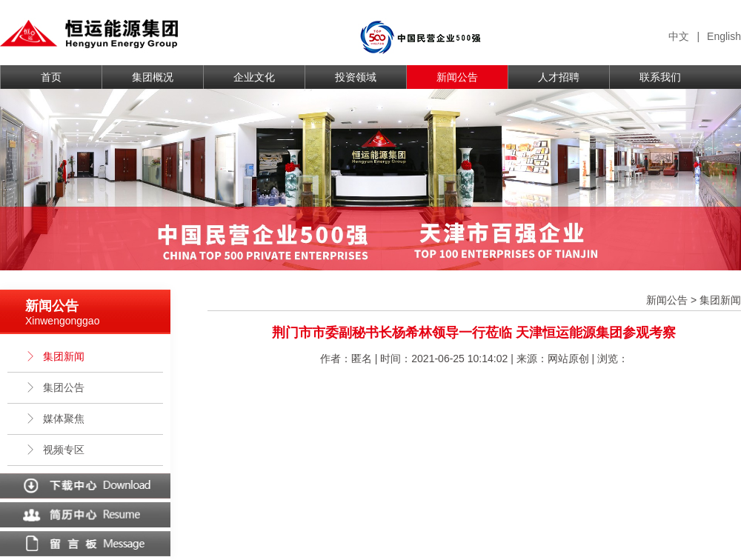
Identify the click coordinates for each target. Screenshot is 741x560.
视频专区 (55, 450)
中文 (679, 36)
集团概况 (153, 77)
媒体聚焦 (55, 419)
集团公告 (55, 387)
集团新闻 (55, 356)
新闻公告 (457, 77)
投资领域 (356, 77)
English (724, 36)
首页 (51, 77)
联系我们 (660, 77)
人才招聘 (559, 77)
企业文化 (254, 77)
